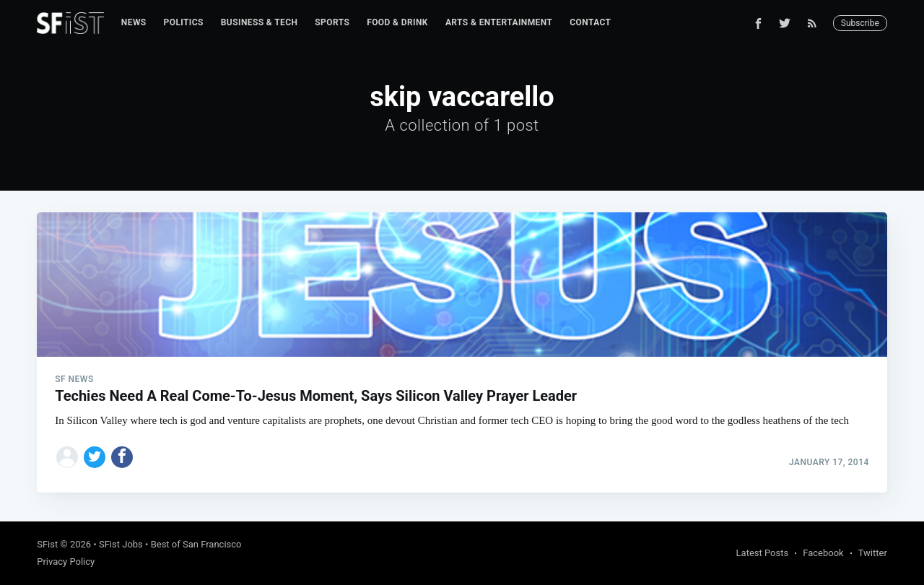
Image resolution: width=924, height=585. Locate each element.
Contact (590, 22)
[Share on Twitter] (95, 457)
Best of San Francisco (196, 544)
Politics (184, 22)
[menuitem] (134, 23)
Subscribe (860, 23)
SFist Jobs (121, 544)
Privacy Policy (66, 562)
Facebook (823, 553)
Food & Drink (397, 22)
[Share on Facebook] (122, 457)
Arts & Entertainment (499, 22)
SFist (47, 544)
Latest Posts (763, 553)
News (134, 22)
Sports (332, 22)
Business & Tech (260, 22)
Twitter (873, 553)
